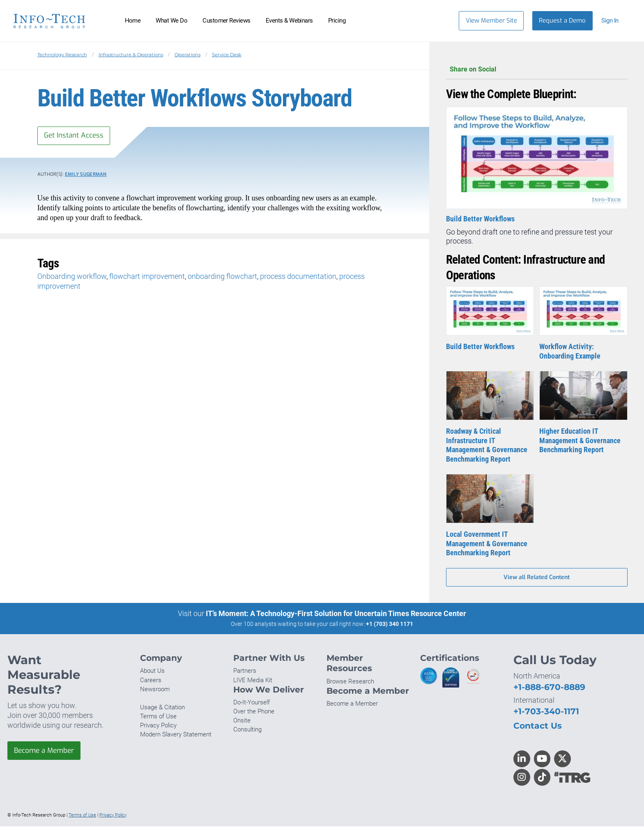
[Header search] (440, 21)
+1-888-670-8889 (549, 689)
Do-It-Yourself (252, 704)
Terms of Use (158, 718)
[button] (614, 21)
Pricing (337, 21)
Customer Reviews (227, 21)
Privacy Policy (158, 727)
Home (133, 21)
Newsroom (155, 691)
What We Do (171, 21)
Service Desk (227, 55)
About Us (152, 672)
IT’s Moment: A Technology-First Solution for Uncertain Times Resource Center (336, 615)
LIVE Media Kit (253, 681)
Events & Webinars (289, 21)
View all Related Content (537, 578)
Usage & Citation (162, 709)
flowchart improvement (147, 277)
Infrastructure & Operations (131, 55)
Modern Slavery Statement (176, 736)
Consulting (247, 731)
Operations (187, 55)
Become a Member (46, 752)
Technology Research (62, 55)
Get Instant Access (76, 136)
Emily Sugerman (86, 176)
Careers (151, 681)
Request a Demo (562, 21)
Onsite (242, 722)
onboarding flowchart (222, 277)
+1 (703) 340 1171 (390, 626)
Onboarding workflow (72, 277)
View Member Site (491, 21)
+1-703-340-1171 (546, 713)
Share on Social (537, 70)
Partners (245, 672)
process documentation (298, 277)
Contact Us (538, 727)
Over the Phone (254, 713)
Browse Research (350, 683)
